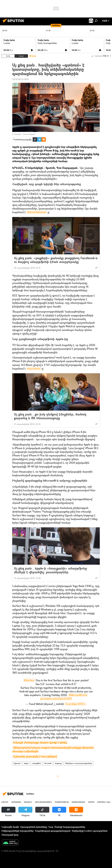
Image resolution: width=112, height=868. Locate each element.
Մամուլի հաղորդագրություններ (70, 827)
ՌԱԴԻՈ (91, 802)
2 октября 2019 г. (76, 704)
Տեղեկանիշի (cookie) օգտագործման (90, 831)
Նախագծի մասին (10, 827)
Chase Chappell (29, 134)
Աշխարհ (17, 763)
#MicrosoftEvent (78, 695)
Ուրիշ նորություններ (47, 43)
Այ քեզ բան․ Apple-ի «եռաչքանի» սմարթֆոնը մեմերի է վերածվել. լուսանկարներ (51, 570)
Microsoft (48, 763)
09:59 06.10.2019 (20, 79)
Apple (26, 763)
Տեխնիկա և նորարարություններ (79, 763)
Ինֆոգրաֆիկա (62, 802)
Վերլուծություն (43, 802)
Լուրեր (7, 43)
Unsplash (18, 134)
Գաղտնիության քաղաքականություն (53, 831)
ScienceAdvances (37, 212)
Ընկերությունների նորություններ (17, 831)
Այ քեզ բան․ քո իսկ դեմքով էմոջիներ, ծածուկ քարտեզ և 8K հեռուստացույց (50, 416)
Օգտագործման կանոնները (34, 827)
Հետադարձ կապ (10, 835)
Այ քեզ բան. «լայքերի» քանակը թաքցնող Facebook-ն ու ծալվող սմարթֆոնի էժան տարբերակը (56, 260)
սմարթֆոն (36, 763)
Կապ (51, 827)
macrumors (34, 368)
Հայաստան (16, 802)
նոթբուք (58, 763)
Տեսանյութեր (78, 802)
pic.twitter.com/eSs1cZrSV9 (56, 699)
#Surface (29, 680)
